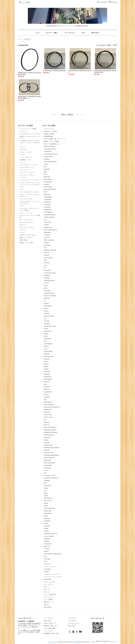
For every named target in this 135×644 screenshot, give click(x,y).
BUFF (46, 192)
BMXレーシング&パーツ (26, 238)
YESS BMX (47, 559)
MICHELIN (47, 372)
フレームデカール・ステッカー (28, 165)
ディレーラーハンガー (26, 199)
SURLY (46, 516)
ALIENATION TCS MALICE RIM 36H (54, 71)
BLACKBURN (48, 179)
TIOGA (46, 524)
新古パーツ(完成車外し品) (51, 144)
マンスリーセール (49, 129)
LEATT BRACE (48, 344)
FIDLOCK (47, 253)
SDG (45, 473)
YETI (45, 562)
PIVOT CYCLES (48, 417)
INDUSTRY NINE (49, 316)
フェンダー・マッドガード (27, 172)
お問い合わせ (95, 33)
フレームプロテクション (27, 167)
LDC (45, 341)
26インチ (46, 587)
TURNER (47, 541)
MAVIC (46, 362)
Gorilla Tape (47, 291)
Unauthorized (48, 544)
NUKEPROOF (48, 392)
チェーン (22, 189)
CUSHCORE (48, 222)
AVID (45, 167)
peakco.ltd (47, 422)
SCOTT (46, 470)
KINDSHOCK (48, 331)
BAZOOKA (47, 169)
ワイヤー (22, 233)
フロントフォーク (25, 170)
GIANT (46, 286)
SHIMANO (47, 481)
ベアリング (23, 230)
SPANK (46, 496)
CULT (45, 220)
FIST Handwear (48, 258)
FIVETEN (47, 263)
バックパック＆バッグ (26, 157)
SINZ (45, 483)
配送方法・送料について (51, 626)
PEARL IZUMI (48, 415)
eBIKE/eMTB (48, 579)
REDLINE (47, 443)
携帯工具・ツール (49, 602)
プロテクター (23, 150)
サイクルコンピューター (27, 222)
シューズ (22, 155)
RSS (69, 626)
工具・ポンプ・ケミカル (27, 227)
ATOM (74, 626)
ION (45, 319)
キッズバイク (23, 131)
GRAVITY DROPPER (50, 296)
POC (45, 420)
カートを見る (72, 621)
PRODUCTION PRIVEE (51, 432)
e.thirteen (47, 243)
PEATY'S (46, 425)
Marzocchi (47, 359)
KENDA (46, 329)
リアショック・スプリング (27, 175)
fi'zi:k (45, 265)
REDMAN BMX (48, 445)
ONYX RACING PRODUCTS (52, 407)
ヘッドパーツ (23, 178)
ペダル (22, 187)
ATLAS (46, 164)
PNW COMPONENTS (50, 427)
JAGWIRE (47, 324)
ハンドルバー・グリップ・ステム (29, 180)
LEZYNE (46, 346)
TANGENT (47, 519)
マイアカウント (104, 2)
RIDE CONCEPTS (49, 458)
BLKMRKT (47, 184)
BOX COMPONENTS (50, 189)
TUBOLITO (47, 539)
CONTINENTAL (48, 212)
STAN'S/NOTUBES (49, 508)
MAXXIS (46, 364)
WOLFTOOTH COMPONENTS (53, 554)
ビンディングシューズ (50, 567)
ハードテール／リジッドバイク (53, 577)
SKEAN (46, 488)
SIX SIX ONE (48, 486)
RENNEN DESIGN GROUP (52, 448)
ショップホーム (48, 618)
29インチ (46, 592)
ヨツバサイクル (48, 584)
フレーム (22, 162)
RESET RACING (49, 453)
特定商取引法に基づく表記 (51, 633)
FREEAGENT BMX (49, 281)
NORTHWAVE (48, 379)
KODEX (46, 334)
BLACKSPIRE (48, 182)
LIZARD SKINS (48, 351)
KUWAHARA (48, 339)
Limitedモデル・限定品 (50, 131)
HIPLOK (46, 311)
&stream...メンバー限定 (26, 243)
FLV (45, 268)
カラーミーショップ (53, 642)
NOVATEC (47, 382)
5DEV (46, 260)
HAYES (46, 308)
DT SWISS (47, 235)
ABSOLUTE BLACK (50, 146)
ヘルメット (23, 147)
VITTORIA (47, 549)
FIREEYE (47, 255)
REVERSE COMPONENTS (52, 455)
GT (45, 301)
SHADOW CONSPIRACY (51, 478)
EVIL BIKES (47, 245)
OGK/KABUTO (48, 402)
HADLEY (46, 303)
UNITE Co (47, 546)
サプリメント (23, 225)
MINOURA (47, 374)
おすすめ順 (102, 45)
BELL (45, 172)
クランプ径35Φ (48, 600)
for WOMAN (47, 569)
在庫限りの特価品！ (50, 134)
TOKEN (46, 529)
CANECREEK (48, 197)
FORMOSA (47, 276)
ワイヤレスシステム (50, 582)
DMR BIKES (47, 233)
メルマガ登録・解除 (50, 628)
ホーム (38, 33)
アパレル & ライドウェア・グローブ (30, 134)
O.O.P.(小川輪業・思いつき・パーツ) (54, 139)
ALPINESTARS (48, 157)
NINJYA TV (47, 389)
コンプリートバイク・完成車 (28, 129)
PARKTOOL (47, 412)
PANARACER (48, 410)
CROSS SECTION (49, 217)
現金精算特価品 (48, 136)
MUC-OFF (47, 387)
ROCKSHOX (48, 460)
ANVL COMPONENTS (50, 162)
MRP (45, 384)
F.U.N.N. (46, 283)
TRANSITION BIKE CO (50, 534)
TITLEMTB (47, 526)
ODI (45, 400)
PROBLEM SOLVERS (50, 430)
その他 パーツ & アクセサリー (28, 235)
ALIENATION (27, 39)
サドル (22, 206)
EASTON (46, 238)
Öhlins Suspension (49, 405)
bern (45, 174)
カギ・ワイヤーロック (26, 220)
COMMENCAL (48, 210)
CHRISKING (47, 202)
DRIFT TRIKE (23, 240)
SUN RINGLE (48, 513)
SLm (45, 491)
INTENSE (47, 314)
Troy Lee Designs (49, 536)
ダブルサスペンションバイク (52, 574)
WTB (45, 557)
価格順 (109, 45)
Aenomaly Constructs (50, 149)
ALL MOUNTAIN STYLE (51, 154)
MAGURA (47, 354)
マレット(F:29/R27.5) (50, 595)
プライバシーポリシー (74, 623)
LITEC (46, 349)
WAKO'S (46, 551)
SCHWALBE (47, 468)
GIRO (46, 288)
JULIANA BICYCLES (50, 326)
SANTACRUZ (48, 465)
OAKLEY (46, 395)
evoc (45, 248)
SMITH (46, 493)
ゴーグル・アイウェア (26, 152)
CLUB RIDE (47, 207)
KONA (46, 336)
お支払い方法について (50, 623)
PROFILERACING (49, 435)
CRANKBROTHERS (50, 215)
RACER (46, 440)
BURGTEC (47, 195)
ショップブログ (48, 631)
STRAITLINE (48, 511)
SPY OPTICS (48, 501)
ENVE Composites (49, 240)
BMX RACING (48, 187)
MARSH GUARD (49, 357)
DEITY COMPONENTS (50, 230)
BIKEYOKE (47, 177)
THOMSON (47, 521)
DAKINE (46, 225)
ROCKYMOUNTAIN (49, 463)
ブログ (83, 33)
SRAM (46, 506)
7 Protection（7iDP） (50, 476)
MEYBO (46, 367)
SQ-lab (46, 503)
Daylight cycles (48, 227)
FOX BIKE (47, 278)
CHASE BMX (48, 200)
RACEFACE (47, 438)
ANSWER (47, 159)
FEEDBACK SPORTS (50, 250)
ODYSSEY (47, 397)
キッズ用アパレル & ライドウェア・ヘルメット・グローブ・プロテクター (30, 143)
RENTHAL (47, 450)
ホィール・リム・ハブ (26, 213)
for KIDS (46, 572)
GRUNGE (47, 298)
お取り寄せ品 (48, 607)
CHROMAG (47, 205)
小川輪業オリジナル (25, 160)
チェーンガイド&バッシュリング (29, 192)
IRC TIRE (47, 321)
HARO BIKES (48, 306)
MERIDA (46, 369)
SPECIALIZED (48, 498)
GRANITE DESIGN (49, 293)
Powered (104, 642)
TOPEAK (46, 531)
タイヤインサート (49, 597)
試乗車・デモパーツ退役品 (51, 141)
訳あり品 (46, 605)
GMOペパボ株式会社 (75, 642)
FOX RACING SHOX (50, 273)
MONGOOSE (48, 377)
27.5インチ (47, 589)
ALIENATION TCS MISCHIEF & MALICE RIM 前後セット (29, 97)
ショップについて (70, 33)
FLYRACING (47, 270)
